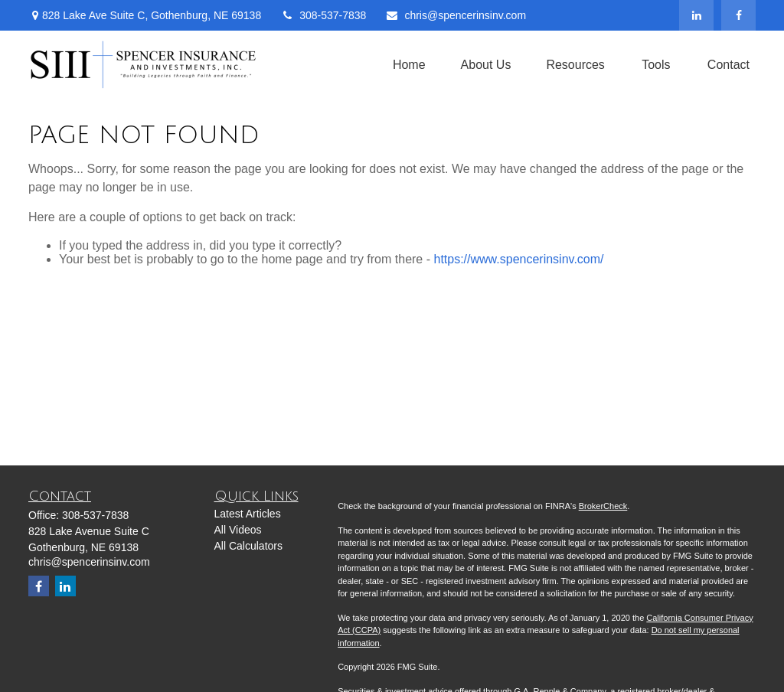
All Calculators (248, 546)
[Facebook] (738, 15)
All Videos (238, 530)
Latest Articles (248, 514)
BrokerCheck (603, 506)
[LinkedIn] (696, 15)
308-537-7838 (323, 15)
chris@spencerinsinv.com (456, 15)
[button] (409, 65)
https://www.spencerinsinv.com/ (518, 259)
